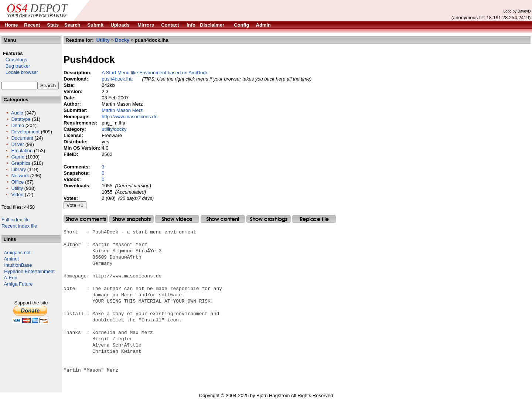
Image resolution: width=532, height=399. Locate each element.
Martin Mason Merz (122, 110)
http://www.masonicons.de (129, 117)
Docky (122, 40)
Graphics (21, 163)
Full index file (16, 220)
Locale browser (20, 72)
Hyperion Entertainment (29, 271)
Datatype (21, 119)
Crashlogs (14, 60)
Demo (18, 125)
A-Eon (11, 278)
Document (22, 138)
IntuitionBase (18, 265)
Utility (17, 188)
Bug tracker (16, 66)
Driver (18, 144)
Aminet (11, 259)
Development (25, 132)
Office (17, 182)
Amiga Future (18, 284)
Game (18, 157)
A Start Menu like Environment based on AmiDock (155, 73)
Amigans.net (17, 253)
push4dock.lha (117, 79)
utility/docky (114, 129)
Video (17, 195)
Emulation (22, 151)
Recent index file (19, 226)
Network (20, 176)
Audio (17, 113)
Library (18, 169)
